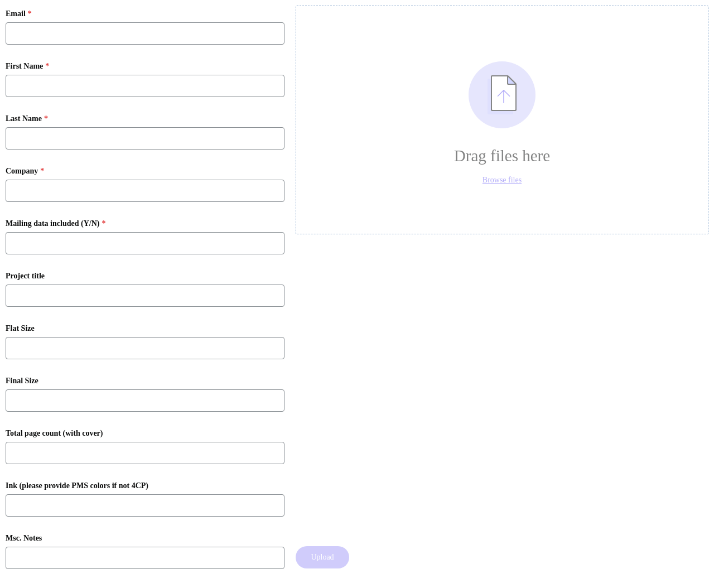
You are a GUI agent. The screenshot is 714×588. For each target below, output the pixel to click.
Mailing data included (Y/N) (52, 224)
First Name (24, 66)
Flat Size (20, 329)
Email (16, 14)
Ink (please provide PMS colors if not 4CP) (77, 486)
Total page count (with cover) (54, 433)
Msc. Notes (24, 538)
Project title (25, 276)
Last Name (24, 119)
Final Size (22, 381)
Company (22, 171)
